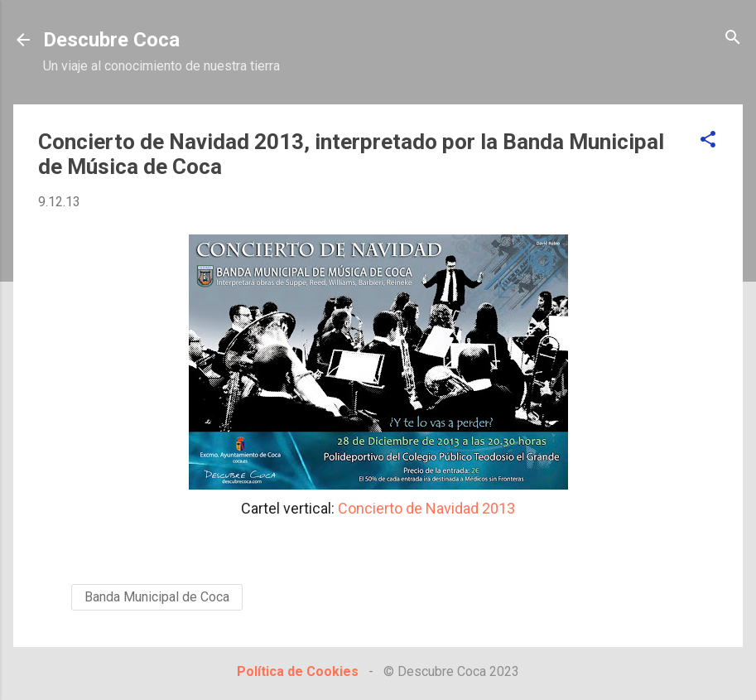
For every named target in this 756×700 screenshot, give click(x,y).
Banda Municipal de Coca (157, 597)
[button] (708, 140)
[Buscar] (733, 39)
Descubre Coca (111, 40)
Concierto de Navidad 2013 (426, 508)
